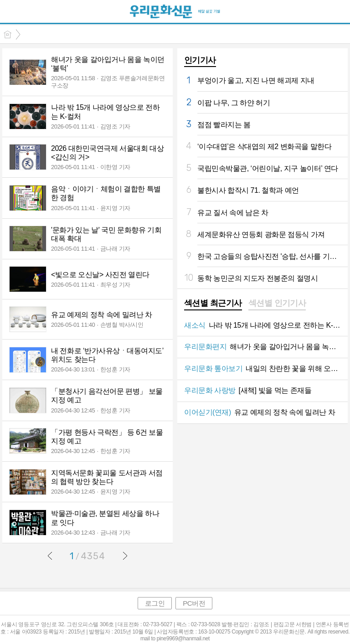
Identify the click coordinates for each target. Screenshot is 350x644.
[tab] (213, 304)
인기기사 (200, 60)
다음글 (125, 556)
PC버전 (194, 603)
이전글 (50, 556)
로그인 (155, 603)
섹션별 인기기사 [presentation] (277, 303)
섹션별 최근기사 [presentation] (213, 303)
